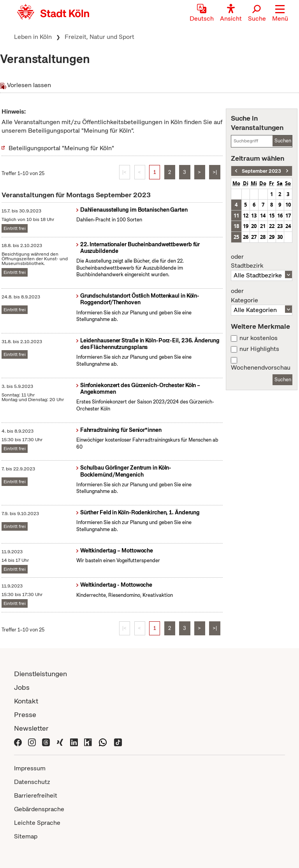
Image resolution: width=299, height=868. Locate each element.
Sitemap (26, 836)
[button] (280, 14)
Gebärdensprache (39, 809)
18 (236, 226)
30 (280, 237)
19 (246, 226)
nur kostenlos (259, 338)
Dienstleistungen (40, 674)
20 (254, 226)
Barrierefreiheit (36, 795)
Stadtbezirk (262, 261)
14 (263, 216)
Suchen (283, 141)
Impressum (30, 768)
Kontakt (26, 701)
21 (263, 226)
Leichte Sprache (37, 823)
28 (263, 237)
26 (246, 237)
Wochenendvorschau (261, 368)
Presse (25, 715)
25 (236, 237)
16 (280, 216)
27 (254, 237)
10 (288, 205)
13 (254, 216)
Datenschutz (32, 782)
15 (272, 216)
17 (288, 216)
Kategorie (262, 296)
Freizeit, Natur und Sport (99, 37)
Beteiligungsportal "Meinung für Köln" (61, 148)
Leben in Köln (33, 37)
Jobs (22, 687)
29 (272, 237)
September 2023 (261, 171)
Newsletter (31, 728)
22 (272, 226)
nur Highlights (259, 349)
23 (280, 226)
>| (215, 172)
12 (246, 216)
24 (288, 226)
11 (236, 216)
